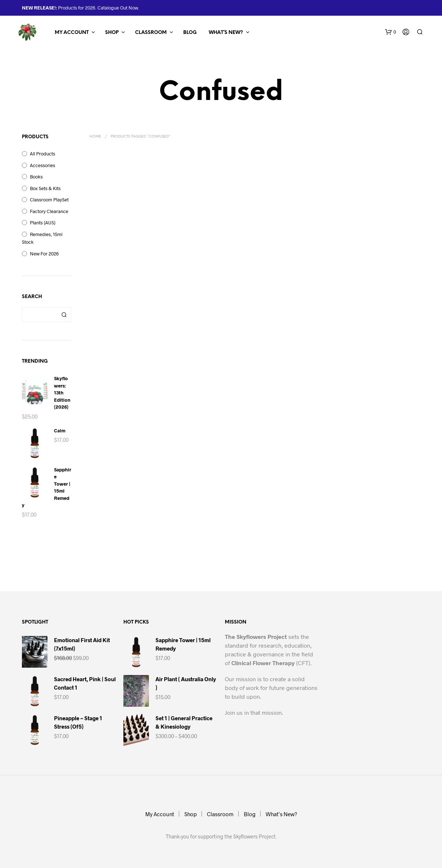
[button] (391, 32)
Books (36, 177)
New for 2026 (44, 254)
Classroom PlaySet (49, 200)
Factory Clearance (49, 211)
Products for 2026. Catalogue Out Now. (98, 8)
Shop (112, 33)
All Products (43, 154)
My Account (72, 33)
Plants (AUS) (43, 223)
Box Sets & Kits (45, 188)
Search (64, 315)
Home (95, 137)
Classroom (151, 33)
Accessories (43, 165)
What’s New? (226, 33)
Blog (190, 33)
